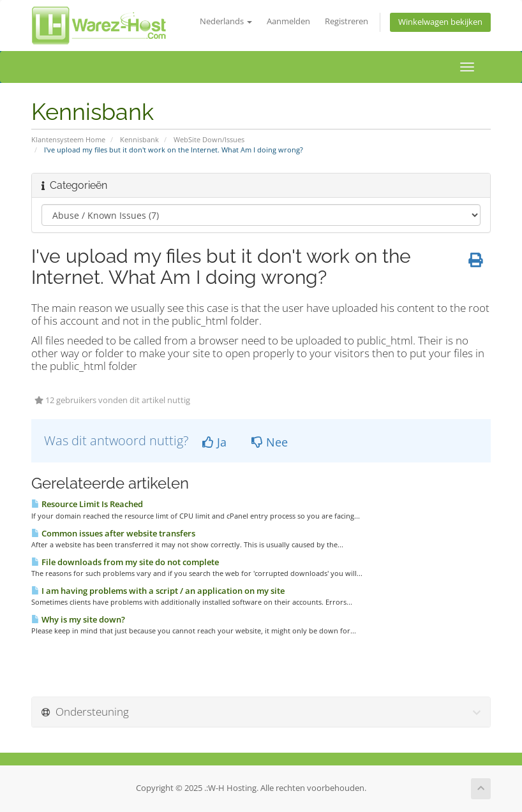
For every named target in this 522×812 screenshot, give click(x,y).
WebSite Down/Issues (209, 139)
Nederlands (226, 21)
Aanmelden (288, 21)
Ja (214, 442)
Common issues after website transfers (113, 533)
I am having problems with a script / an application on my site (158, 591)
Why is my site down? (78, 619)
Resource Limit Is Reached (87, 504)
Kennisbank (139, 139)
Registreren (347, 21)
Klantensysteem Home (68, 139)
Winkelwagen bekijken (440, 22)
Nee (270, 442)
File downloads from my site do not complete (125, 562)
